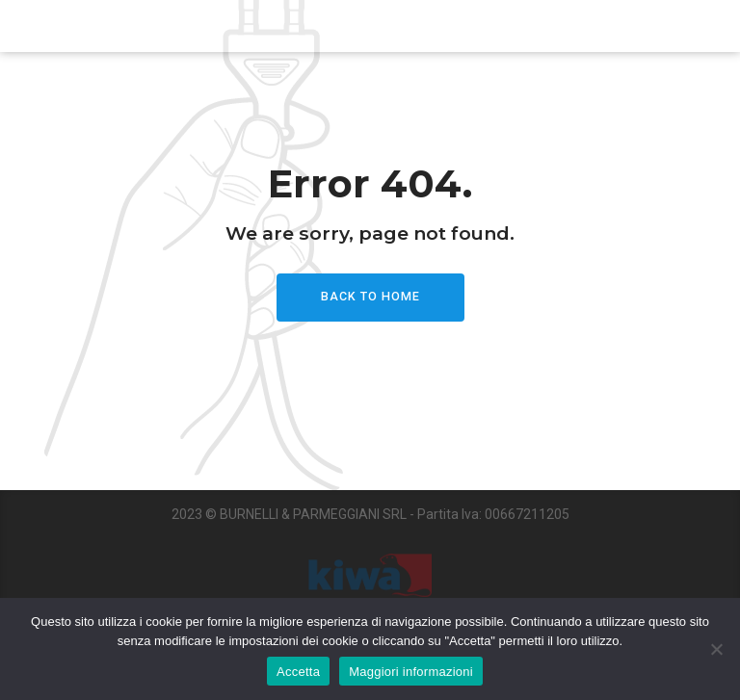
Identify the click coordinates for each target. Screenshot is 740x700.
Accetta (298, 672)
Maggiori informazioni (411, 672)
